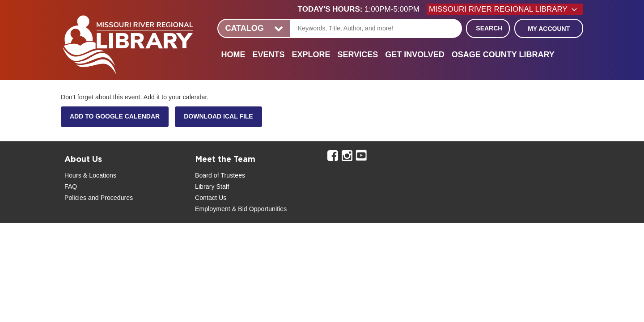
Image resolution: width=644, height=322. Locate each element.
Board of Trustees (220, 175)
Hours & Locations (90, 175)
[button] (362, 9)
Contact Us (211, 198)
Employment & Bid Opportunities (241, 209)
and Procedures (110, 198)
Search (489, 28)
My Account (549, 29)
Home (233, 55)
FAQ (71, 186)
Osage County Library (503, 55)
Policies (75, 198)
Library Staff (212, 186)
